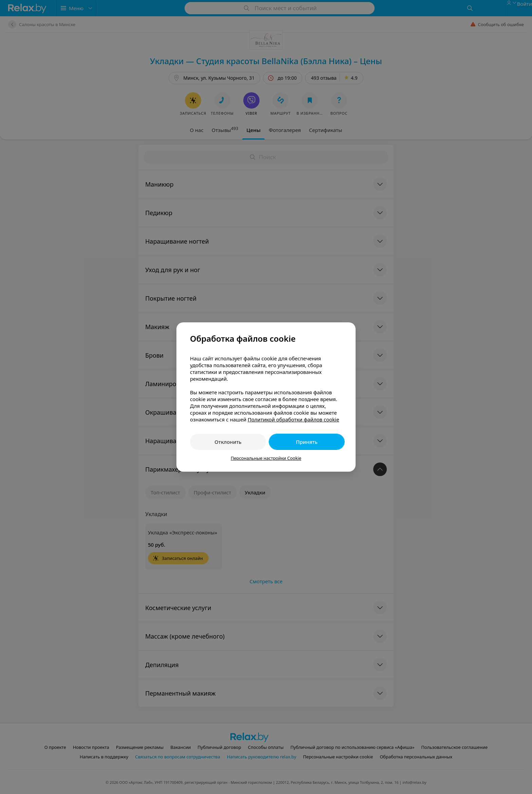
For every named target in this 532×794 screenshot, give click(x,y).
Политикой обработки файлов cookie (293, 419)
